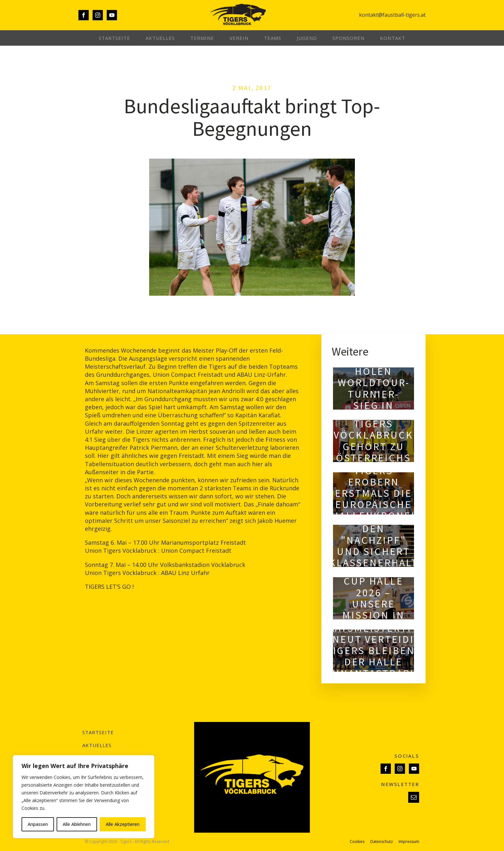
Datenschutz (382, 842)
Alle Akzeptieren (123, 824)
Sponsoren (348, 38)
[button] (414, 797)
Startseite (114, 38)
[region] (84, 797)
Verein (239, 38)
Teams (273, 38)
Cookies (357, 842)
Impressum (409, 842)
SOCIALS (407, 756)
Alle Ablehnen (77, 824)
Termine (202, 38)
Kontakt (393, 38)
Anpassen (38, 824)
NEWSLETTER (400, 784)
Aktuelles (160, 38)
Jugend (307, 38)
